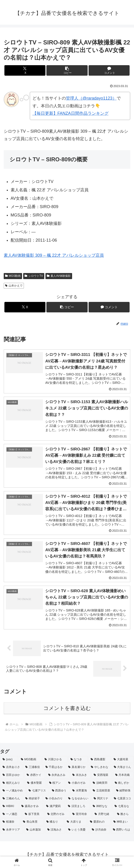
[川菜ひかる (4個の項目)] (55, 760)
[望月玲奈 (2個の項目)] (81, 814)
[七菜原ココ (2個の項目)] (123, 799)
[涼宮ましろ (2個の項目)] (78, 806)
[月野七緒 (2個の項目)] (103, 814)
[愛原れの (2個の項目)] (99, 822)
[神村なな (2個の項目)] (101, 806)
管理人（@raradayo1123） (91, 98)
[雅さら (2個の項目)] (124, 814)
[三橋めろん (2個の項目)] (11, 799)
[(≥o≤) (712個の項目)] (9, 760)
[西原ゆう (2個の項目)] (60, 791)
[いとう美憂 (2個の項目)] (77, 830)
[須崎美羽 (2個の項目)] (101, 783)
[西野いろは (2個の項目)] (122, 830)
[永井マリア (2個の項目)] (12, 830)
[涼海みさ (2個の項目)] (55, 830)
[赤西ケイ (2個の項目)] (35, 775)
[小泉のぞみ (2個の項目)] (78, 783)
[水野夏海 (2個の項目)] (80, 791)
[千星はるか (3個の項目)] (54, 767)
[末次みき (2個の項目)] (80, 775)
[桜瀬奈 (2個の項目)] (10, 822)
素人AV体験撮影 (59, 276)
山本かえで (14, 286)
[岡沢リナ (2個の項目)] (101, 799)
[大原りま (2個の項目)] (76, 822)
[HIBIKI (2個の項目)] (9, 806)
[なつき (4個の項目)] (78, 760)
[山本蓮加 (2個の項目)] (34, 830)
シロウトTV (34, 276)
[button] (67, 70)
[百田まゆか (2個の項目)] (12, 775)
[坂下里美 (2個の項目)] (33, 814)
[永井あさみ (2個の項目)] (58, 775)
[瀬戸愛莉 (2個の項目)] (55, 806)
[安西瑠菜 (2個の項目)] (102, 775)
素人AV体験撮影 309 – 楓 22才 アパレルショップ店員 (54, 255)
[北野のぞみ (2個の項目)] (57, 814)
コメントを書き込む (67, 708)
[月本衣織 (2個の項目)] (123, 775)
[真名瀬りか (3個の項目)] (77, 767)
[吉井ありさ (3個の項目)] (11, 767)
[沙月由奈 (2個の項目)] (100, 830)
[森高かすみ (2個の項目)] (31, 806)
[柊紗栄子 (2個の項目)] (33, 799)
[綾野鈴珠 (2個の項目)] (124, 791)
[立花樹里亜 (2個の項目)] (102, 791)
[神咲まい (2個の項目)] (122, 822)
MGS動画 (13, 276)
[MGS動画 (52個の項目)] (30, 760)
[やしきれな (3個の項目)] (100, 767)
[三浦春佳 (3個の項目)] (33, 767)
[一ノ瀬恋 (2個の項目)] (11, 814)
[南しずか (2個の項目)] (123, 783)
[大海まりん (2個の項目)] (123, 767)
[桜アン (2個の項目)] (56, 783)
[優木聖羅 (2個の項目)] (35, 783)
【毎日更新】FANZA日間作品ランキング (70, 113)
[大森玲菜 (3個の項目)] (123, 760)
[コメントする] (109, 70)
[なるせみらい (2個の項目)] (78, 799)
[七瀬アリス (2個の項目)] (38, 791)
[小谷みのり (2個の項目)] (54, 799)
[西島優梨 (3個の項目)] (100, 760)
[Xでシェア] (25, 70)
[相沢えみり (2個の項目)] (12, 783)
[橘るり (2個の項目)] (54, 822)
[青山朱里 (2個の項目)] (32, 822)
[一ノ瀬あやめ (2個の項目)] (13, 791)
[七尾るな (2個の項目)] (123, 806)
